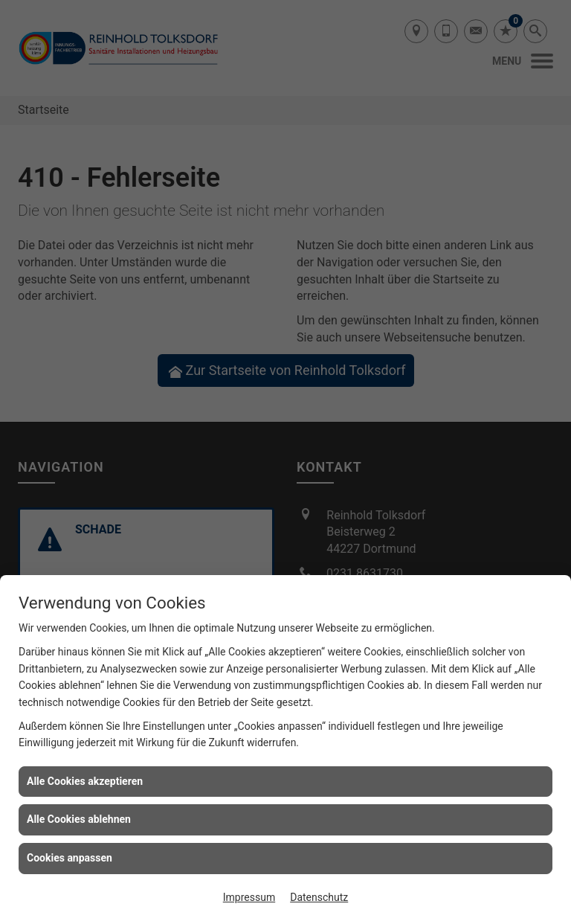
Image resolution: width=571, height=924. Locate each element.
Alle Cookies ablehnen (79, 819)
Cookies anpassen (70, 858)
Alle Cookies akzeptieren (85, 781)
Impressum (249, 897)
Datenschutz (319, 897)
